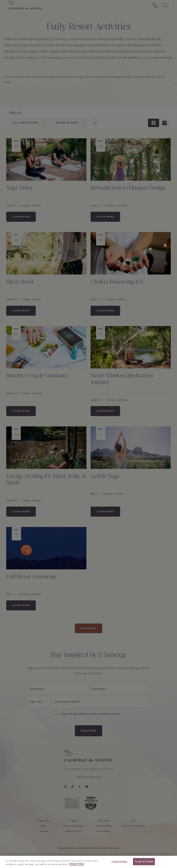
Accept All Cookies (144, 863)
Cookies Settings (119, 863)
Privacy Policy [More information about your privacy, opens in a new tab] (77, 865)
